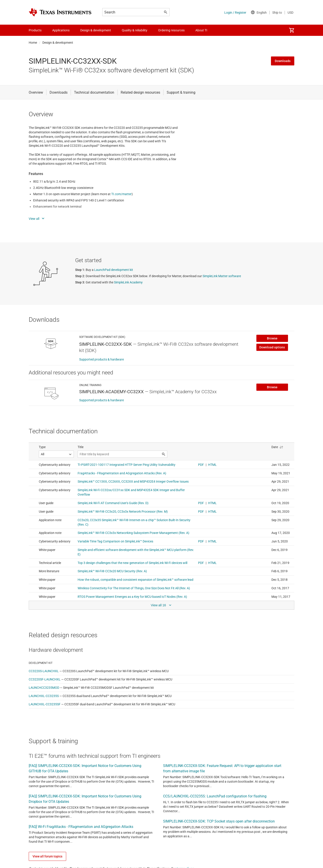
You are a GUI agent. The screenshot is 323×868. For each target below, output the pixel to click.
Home (33, 43)
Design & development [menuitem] (96, 30)
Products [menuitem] (35, 30)
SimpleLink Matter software (222, 276)
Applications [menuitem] (61, 30)
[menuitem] (292, 30)
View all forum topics (47, 856)
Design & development (58, 43)
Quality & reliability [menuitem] (135, 30)
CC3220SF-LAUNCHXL (45, 679)
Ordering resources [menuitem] (171, 30)
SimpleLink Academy (128, 282)
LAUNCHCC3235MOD (44, 688)
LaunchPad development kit (114, 270)
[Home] (60, 12)
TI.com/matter (121, 194)
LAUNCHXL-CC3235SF (45, 704)
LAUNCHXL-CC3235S (44, 696)
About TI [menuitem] (201, 30)
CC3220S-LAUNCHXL (44, 671)
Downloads (283, 61)
